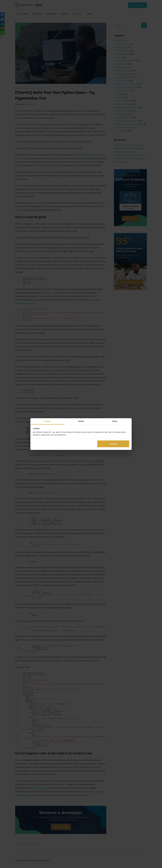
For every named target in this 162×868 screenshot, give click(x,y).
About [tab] (115, 421)
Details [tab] (81, 421)
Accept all (113, 444)
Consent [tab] (47, 421)
